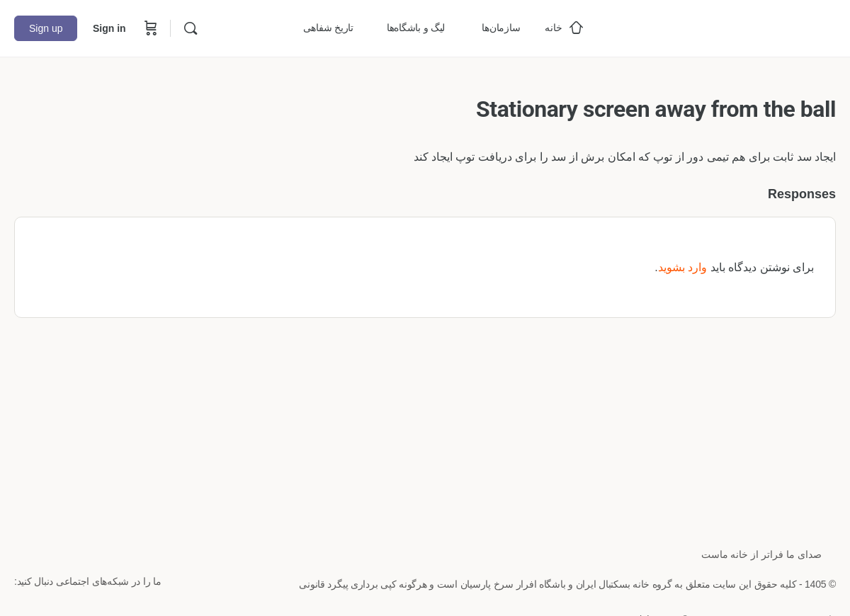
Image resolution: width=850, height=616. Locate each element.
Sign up (46, 28)
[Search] (191, 28)
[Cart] (149, 28)
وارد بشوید (682, 267)
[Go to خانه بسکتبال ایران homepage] (730, 27)
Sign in (109, 28)
